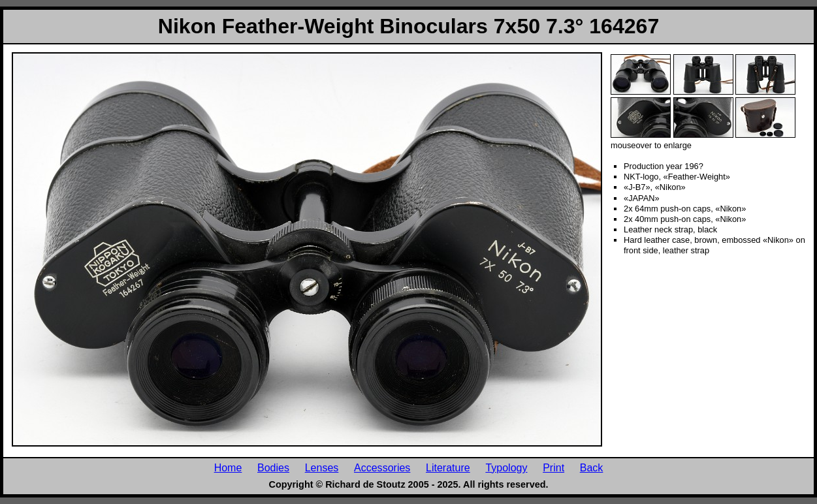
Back (592, 467)
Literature (448, 467)
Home (228, 467)
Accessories (382, 467)
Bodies (273, 467)
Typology (506, 467)
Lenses (322, 467)
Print (553, 467)
